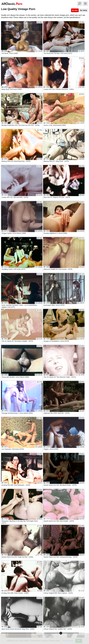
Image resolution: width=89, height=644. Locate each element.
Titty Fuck (44, 570)
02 (34, 555)
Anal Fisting (75, 576)
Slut (44, 576)
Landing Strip (75, 580)
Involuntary (14, 583)
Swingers (14, 573)
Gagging (75, 583)
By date (75, 10)
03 (41, 555)
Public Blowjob (14, 570)
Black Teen (44, 583)
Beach (75, 567)
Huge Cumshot (14, 580)
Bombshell (44, 580)
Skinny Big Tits (14, 567)
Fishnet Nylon (14, 576)
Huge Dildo (44, 573)
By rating (84, 10)
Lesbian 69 (14, 586)
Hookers (75, 570)
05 (53, 555)
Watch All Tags (9, 590)
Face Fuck (75, 573)
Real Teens (44, 567)
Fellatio (44, 586)
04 (47, 555)
